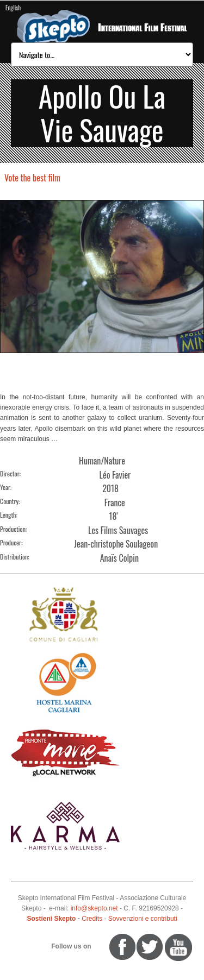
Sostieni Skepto (51, 919)
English (13, 8)
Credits (92, 919)
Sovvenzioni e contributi (143, 919)
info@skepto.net (94, 908)
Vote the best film (32, 178)
